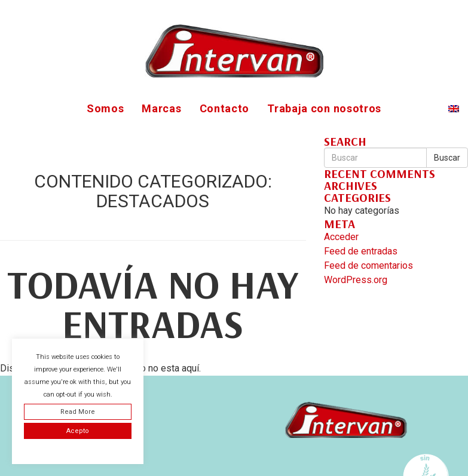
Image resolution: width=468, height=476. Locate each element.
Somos (105, 108)
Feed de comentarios (368, 265)
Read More (78, 412)
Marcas (161, 108)
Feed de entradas (361, 251)
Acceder (341, 237)
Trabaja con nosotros (324, 108)
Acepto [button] (78, 431)
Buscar (447, 158)
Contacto (225, 108)
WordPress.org (356, 280)
